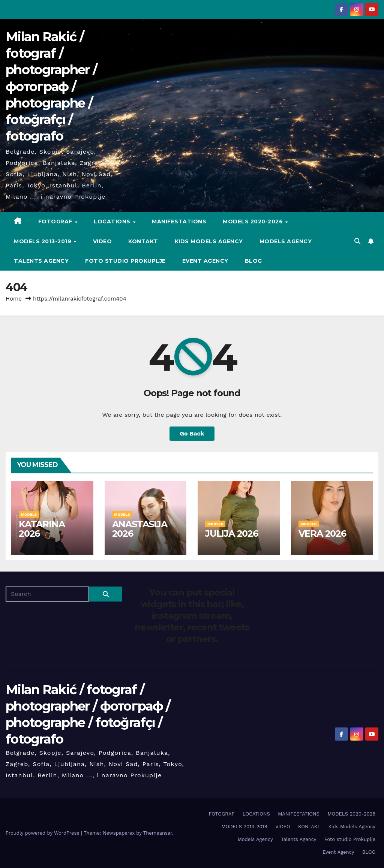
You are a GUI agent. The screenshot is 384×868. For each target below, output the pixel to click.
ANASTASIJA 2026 (140, 529)
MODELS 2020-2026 (254, 221)
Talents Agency (41, 261)
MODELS (29, 514)
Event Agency (205, 261)
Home (14, 299)
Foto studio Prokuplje (125, 261)
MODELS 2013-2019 (43, 241)
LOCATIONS (113, 221)
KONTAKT (143, 241)
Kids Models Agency (209, 241)
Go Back (192, 433)
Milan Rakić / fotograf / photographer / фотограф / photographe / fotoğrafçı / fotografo (51, 86)
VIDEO (103, 241)
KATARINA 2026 (42, 529)
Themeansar (158, 833)
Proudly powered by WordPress (43, 833)
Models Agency (286, 241)
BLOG (253, 261)
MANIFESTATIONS (179, 221)
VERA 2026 (322, 534)
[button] (357, 241)
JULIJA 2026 (232, 534)
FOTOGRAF (56, 221)
